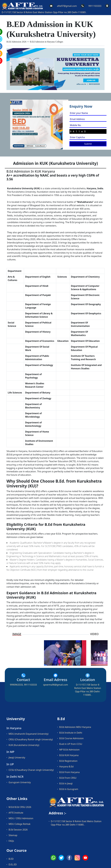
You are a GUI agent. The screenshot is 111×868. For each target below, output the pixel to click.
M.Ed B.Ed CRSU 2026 (20, 807)
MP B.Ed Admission (69, 750)
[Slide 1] (50, 86)
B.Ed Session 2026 (18, 830)
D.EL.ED (13, 864)
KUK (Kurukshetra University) (24, 745)
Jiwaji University (17, 758)
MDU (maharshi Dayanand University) (29, 734)
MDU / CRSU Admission (21, 818)
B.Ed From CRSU (68, 778)
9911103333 (95, 6)
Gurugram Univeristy (20, 782)
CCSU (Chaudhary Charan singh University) (31, 770)
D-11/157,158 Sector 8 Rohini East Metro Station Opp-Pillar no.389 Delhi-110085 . (44, 12)
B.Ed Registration (68, 761)
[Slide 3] (61, 86)
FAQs (11, 841)
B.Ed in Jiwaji (66, 783)
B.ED (11, 859)
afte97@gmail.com (67, 6)
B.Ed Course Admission (71, 738)
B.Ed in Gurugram (69, 789)
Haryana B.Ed (66, 767)
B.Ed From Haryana (69, 772)
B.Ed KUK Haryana (69, 755)
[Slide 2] (55, 86)
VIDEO (94, 634)
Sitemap (13, 835)
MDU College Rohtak (20, 824)
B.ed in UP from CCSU (71, 744)
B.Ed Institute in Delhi (71, 733)
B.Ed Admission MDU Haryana (75, 727)
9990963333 (16, 685)
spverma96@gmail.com (55, 685)
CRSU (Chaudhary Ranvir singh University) (31, 739)
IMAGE (17, 634)
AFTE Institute (16, 813)
